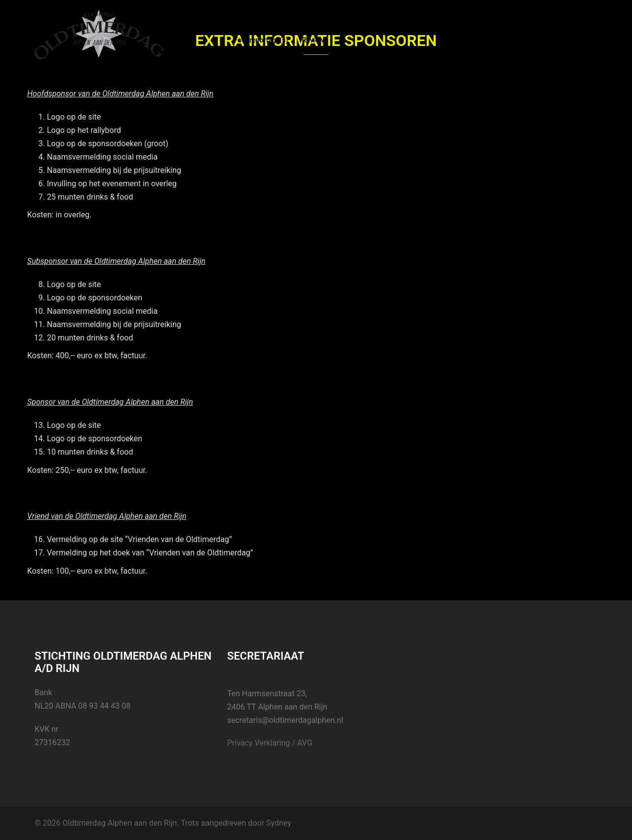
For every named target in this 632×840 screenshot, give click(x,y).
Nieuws (278, 28)
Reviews (315, 40)
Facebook (485, 28)
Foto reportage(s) (261, 40)
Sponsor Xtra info (429, 28)
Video (523, 28)
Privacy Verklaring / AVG (270, 743)
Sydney (279, 823)
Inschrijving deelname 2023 (346, 28)
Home (243, 28)
